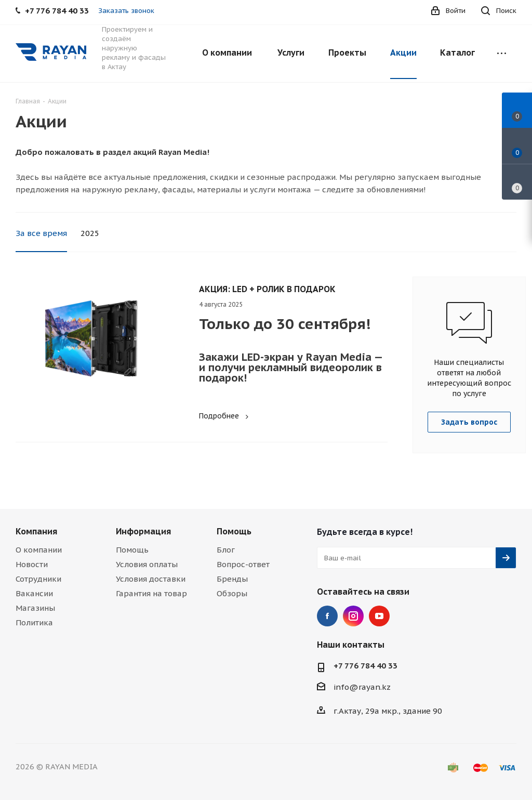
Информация (143, 531)
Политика (34, 622)
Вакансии (34, 593)
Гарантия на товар (151, 593)
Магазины (35, 608)
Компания (36, 531)
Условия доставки (151, 579)
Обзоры (232, 593)
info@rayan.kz (362, 687)
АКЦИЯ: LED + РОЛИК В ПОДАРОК (267, 289)
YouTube (379, 616)
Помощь (132, 550)
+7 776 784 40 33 (365, 666)
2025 (90, 233)
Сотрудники (38, 579)
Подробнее (225, 416)
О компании (39, 550)
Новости (32, 564)
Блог (226, 550)
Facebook (327, 616)
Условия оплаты (147, 564)
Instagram (353, 616)
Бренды (232, 579)
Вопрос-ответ (243, 564)
